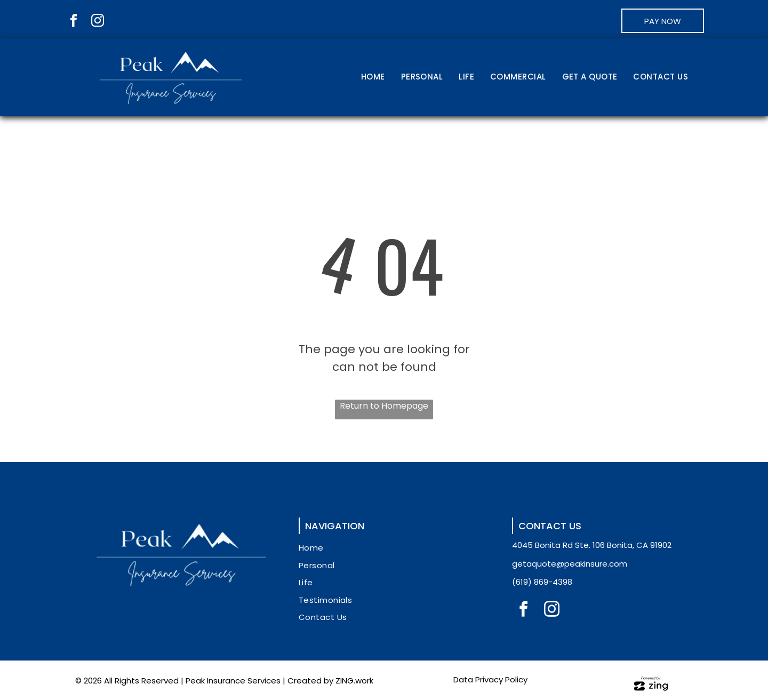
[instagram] (98, 22)
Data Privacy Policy (490, 679)
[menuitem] (373, 77)
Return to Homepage (384, 406)
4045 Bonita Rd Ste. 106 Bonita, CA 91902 (592, 545)
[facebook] (74, 22)
